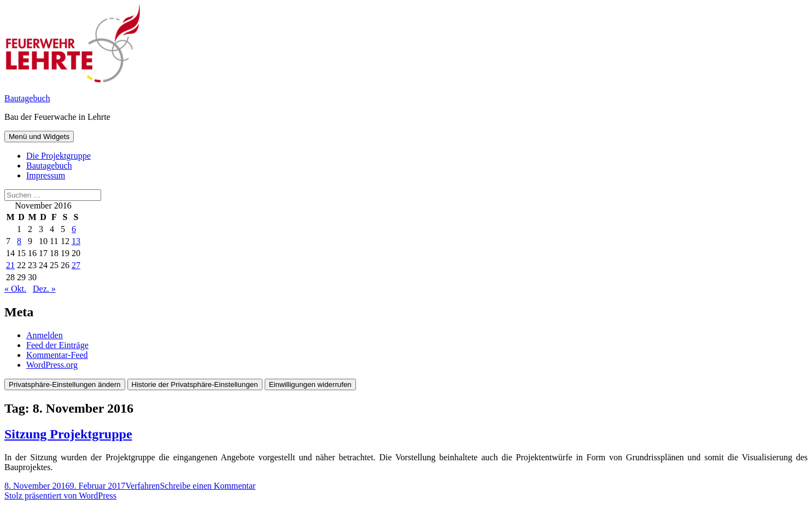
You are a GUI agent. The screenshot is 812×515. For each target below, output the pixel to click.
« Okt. (15, 289)
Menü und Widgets (39, 137)
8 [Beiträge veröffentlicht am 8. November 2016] (19, 241)
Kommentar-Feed (57, 355)
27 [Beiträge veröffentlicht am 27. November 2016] (76, 265)
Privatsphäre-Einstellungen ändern (65, 384)
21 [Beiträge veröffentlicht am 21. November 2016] (10, 265)
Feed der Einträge (57, 345)
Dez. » (44, 289)
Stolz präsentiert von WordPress (60, 496)
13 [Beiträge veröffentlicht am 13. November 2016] (76, 241)
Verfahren (142, 486)
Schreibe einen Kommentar (208, 486)
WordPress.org (52, 365)
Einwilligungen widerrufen (310, 384)
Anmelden (45, 335)
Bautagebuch (27, 98)
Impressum (46, 175)
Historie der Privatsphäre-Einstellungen (195, 384)
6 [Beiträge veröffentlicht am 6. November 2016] (74, 229)
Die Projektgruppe (59, 156)
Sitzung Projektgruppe (68, 434)
